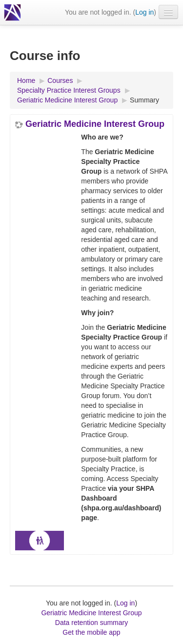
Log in (144, 12)
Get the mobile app (91, 632)
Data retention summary (91, 623)
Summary (144, 100)
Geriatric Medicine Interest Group (95, 124)
